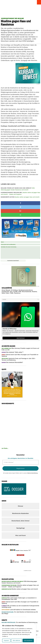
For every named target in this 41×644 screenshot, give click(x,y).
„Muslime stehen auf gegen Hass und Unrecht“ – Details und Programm (20, 193)
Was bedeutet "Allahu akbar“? (13, 352)
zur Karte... (5, 448)
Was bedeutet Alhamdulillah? (12, 362)
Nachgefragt (20, 528)
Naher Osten (5, 293)
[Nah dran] (35, 624)
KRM (20, 292)
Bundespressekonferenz (26, 290)
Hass (11, 292)
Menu (38, 2)
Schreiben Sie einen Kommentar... (20, 252)
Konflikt (15, 292)
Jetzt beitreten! (21, 338)
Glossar (20, 506)
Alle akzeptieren (28, 640)
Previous (11, 560)
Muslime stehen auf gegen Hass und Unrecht (20, 197)
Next (30, 560)
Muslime (35, 292)
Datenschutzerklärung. (33, 473)
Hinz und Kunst (21, 535)
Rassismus (17, 293)
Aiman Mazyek (6, 290)
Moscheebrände (27, 292)
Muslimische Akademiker (21, 513)
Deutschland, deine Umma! (20, 521)
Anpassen (6, 640)
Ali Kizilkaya (14, 290)
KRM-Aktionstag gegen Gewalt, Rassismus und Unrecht (18, 189)
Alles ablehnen (16, 640)
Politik (12, 293)
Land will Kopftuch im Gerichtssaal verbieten (19, 610)
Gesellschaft (5, 292)
